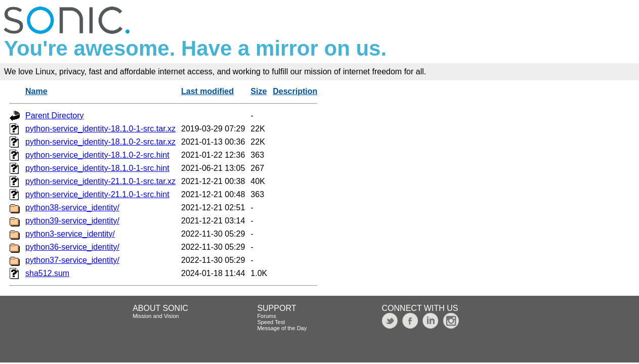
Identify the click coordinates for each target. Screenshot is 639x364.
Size (259, 91)
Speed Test (271, 322)
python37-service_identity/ (72, 260)
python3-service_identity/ (70, 234)
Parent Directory (55, 116)
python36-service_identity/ (72, 247)
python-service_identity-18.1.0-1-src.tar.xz (100, 129)
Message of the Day (282, 328)
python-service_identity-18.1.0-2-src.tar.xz (100, 142)
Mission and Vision (156, 316)
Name (36, 91)
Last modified (207, 91)
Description (295, 91)
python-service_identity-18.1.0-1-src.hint (97, 168)
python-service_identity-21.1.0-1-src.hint (97, 194)
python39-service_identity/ (72, 221)
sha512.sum (47, 273)
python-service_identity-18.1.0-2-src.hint (97, 155)
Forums (266, 316)
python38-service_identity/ (72, 208)
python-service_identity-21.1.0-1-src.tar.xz (100, 181)
